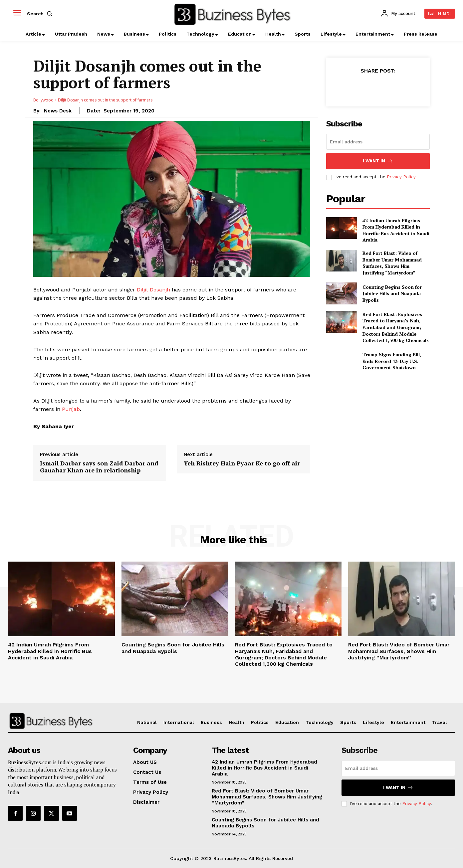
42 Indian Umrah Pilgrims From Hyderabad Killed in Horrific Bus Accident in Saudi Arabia (396, 230)
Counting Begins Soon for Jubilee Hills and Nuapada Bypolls (392, 293)
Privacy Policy (401, 177)
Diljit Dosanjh (153, 290)
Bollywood (43, 100)
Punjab (71, 409)
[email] (378, 142)
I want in (378, 161)
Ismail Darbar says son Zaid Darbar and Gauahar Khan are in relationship (99, 467)
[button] (41, 14)
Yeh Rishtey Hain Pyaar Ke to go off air (242, 463)
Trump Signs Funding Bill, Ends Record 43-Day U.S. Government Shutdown (392, 361)
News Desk (58, 111)
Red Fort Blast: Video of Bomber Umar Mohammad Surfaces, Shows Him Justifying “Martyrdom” (392, 263)
